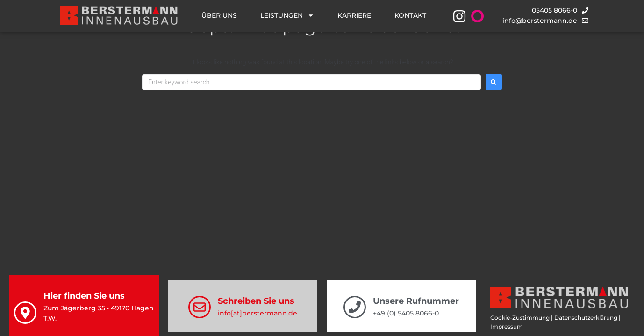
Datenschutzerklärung (586, 318)
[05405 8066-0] (585, 10)
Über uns (219, 15)
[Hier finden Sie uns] (25, 313)
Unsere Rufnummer (416, 301)
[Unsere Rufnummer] (355, 307)
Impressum (507, 326)
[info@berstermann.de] (585, 21)
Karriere (354, 15)
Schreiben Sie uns (256, 301)
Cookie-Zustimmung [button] (520, 318)
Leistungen (287, 15)
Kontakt (410, 15)
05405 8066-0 (555, 10)
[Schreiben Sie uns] (200, 307)
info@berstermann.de (540, 21)
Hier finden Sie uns (84, 296)
